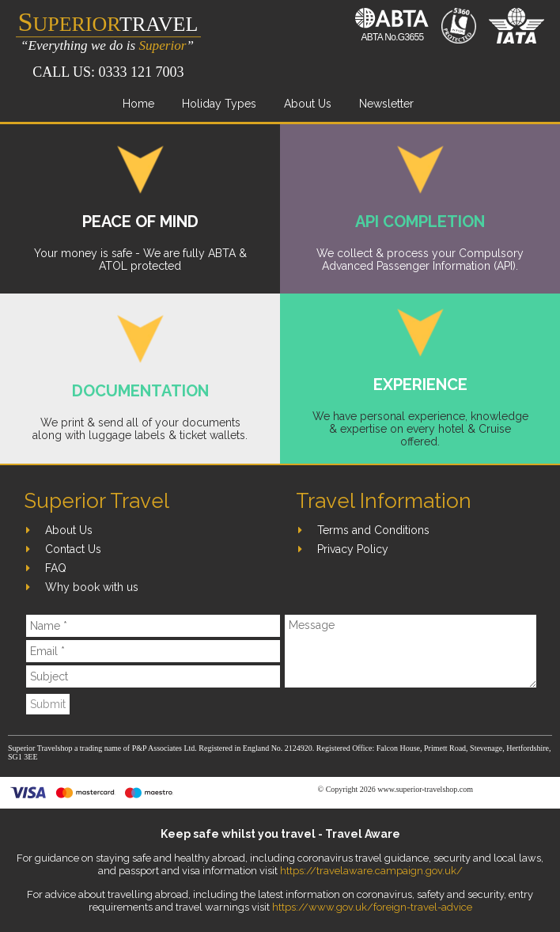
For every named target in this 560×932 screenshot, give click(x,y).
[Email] (153, 651)
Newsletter (386, 104)
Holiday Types (219, 104)
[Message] (411, 651)
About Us (308, 104)
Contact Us (73, 549)
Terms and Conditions (373, 530)
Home (138, 104)
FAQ (56, 568)
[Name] (153, 626)
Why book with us (92, 587)
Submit (48, 704)
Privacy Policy (353, 549)
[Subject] (153, 676)
